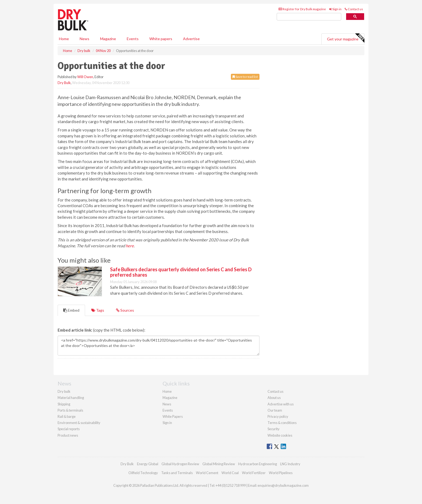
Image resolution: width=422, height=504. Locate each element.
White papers (161, 39)
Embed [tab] (71, 310)
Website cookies (280, 435)
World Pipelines (281, 473)
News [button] (85, 39)
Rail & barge (67, 416)
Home (64, 39)
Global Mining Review (219, 464)
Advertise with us (281, 404)
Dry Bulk (64, 83)
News (167, 404)
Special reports (69, 429)
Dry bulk (64, 391)
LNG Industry (290, 464)
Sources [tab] (125, 310)
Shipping (64, 404)
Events (133, 39)
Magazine (108, 39)
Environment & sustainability (79, 423)
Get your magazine (346, 38)
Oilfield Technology (143, 473)
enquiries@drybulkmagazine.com (283, 485)
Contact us (354, 9)
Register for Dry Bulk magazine (302, 9)
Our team (275, 410)
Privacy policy (278, 416)
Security (274, 429)
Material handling (71, 398)
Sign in (335, 9)
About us (274, 398)
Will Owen (85, 77)
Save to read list (245, 77)
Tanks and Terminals (177, 473)
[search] (309, 17)
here (130, 246)
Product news (68, 435)
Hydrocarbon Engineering (258, 464)
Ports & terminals (70, 410)
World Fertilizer (254, 473)
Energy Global (148, 464)
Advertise (191, 39)
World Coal (230, 473)
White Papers (173, 416)
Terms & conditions (282, 423)
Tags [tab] (98, 310)
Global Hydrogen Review (180, 464)
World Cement (207, 473)
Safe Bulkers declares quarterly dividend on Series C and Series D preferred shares (181, 272)
